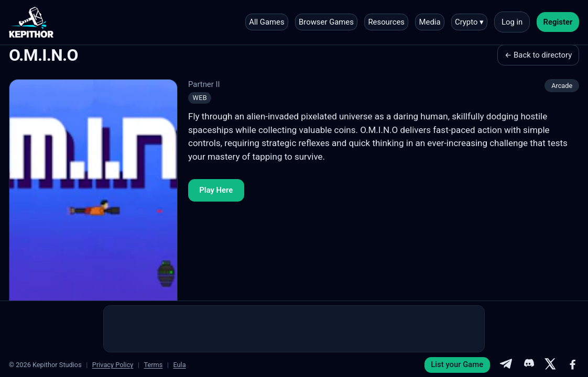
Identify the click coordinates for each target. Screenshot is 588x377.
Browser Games (326, 22)
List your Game (457, 364)
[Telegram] (506, 365)
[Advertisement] (294, 329)
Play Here (216, 190)
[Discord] (528, 365)
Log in (512, 22)
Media (430, 22)
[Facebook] (573, 365)
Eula (179, 365)
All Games (266, 22)
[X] (550, 365)
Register (558, 22)
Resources (386, 22)
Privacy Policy (113, 365)
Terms (153, 365)
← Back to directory (538, 55)
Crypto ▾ (469, 22)
